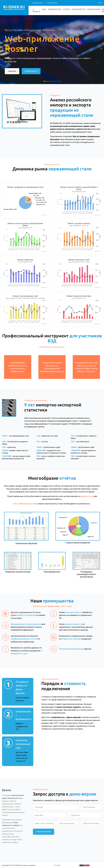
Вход (100, 3)
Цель (44, 9)
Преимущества (79, 9)
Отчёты (66, 9)
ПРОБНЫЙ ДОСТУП (31, 71)
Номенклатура (55, 9)
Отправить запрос (44, 832)
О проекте (36, 10)
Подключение (94, 9)
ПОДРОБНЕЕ (12, 71)
